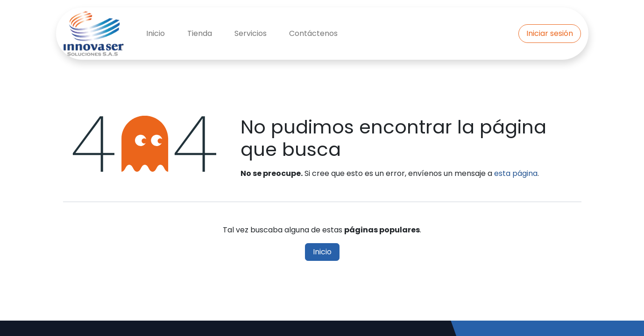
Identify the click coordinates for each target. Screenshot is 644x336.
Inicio (322, 252)
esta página (516, 173)
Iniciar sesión (550, 33)
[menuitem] (156, 34)
